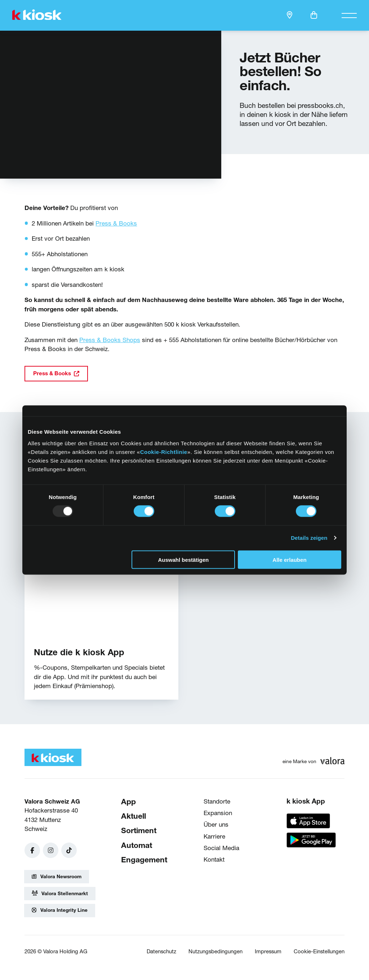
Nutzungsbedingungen (215, 951)
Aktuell (134, 816)
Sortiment (139, 831)
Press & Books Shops (110, 340)
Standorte (217, 801)
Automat (137, 845)
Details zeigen (309, 538)
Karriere (214, 836)
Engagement (144, 859)
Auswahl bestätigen (183, 559)
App (128, 801)
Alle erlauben (289, 559)
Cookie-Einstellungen (319, 951)
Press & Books (116, 223)
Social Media (221, 848)
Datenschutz (161, 951)
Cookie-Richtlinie (164, 452)
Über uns (216, 824)
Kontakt (214, 859)
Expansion (218, 813)
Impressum (268, 951)
